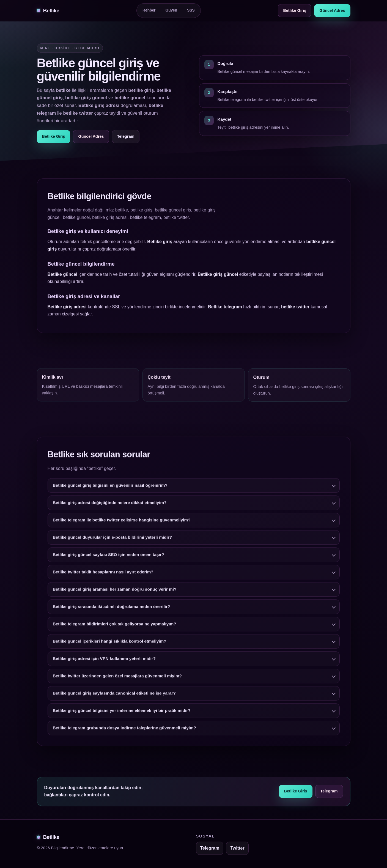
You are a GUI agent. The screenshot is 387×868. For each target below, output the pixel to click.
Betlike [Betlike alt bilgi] (48, 837)
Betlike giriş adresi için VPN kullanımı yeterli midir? (104, 660)
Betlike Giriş (295, 10)
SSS (191, 10)
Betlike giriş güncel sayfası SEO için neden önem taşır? (109, 556)
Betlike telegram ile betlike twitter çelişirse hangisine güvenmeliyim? (122, 522)
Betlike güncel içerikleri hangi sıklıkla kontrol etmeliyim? (110, 643)
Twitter (237, 848)
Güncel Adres (332, 10)
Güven (171, 10)
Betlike (48, 11)
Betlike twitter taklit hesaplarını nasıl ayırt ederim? (103, 574)
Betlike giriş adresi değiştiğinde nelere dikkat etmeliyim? (110, 504)
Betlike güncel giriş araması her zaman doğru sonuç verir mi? (115, 591)
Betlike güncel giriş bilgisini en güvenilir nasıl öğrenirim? (110, 487)
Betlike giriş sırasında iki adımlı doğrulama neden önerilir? (112, 608)
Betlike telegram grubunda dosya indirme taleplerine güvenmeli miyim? (125, 730)
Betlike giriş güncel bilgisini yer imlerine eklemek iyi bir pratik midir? (122, 712)
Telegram (126, 136)
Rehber (149, 10)
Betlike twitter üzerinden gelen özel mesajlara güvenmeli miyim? (117, 678)
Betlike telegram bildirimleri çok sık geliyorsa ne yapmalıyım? (115, 626)
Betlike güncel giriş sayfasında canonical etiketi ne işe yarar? (114, 695)
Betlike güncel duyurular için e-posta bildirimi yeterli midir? (112, 539)
